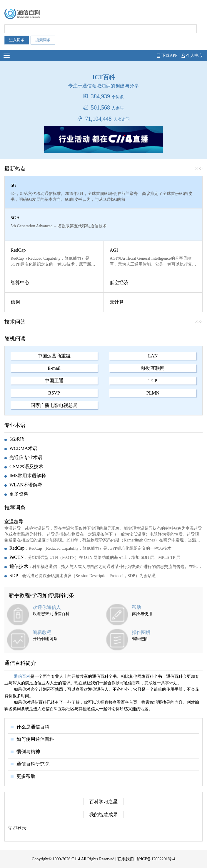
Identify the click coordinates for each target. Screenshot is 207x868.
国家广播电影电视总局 (54, 405)
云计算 (117, 302)
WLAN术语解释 (26, 485)
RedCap (18, 250)
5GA (15, 218)
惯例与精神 (28, 752)
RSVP (54, 393)
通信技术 (19, 566)
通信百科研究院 (33, 764)
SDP (14, 575)
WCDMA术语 (23, 448)
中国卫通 (54, 381)
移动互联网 (153, 368)
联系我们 (126, 859)
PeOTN (17, 557)
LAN (153, 356)
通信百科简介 (20, 663)
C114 (76, 859)
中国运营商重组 (54, 356)
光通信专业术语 (26, 457)
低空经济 (119, 283)
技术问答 (15, 322)
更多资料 (19, 494)
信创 (15, 302)
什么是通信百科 (33, 727)
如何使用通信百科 (35, 739)
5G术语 (17, 439)
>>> (199, 169)
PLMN (153, 393)
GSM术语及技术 (26, 467)
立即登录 (17, 828)
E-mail (54, 368)
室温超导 (14, 522)
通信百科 (22, 676)
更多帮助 (26, 776)
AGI (114, 250)
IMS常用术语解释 (28, 476)
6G (14, 185)
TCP (153, 381)
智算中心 (20, 283)
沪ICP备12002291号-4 (156, 859)
